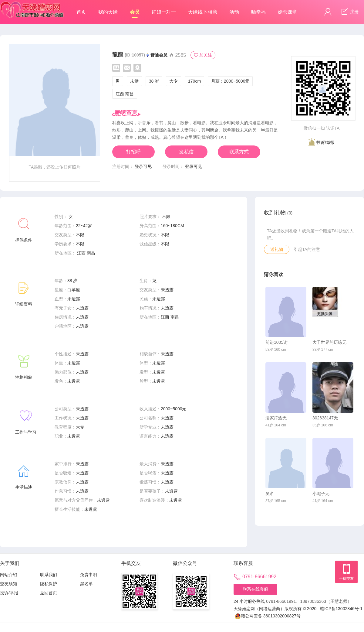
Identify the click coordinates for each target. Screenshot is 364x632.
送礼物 (277, 249)
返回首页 (49, 593)
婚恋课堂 (288, 12)
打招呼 (133, 152)
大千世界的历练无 (329, 342)
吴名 (270, 494)
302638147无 (325, 418)
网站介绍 (8, 575)
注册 (349, 12)
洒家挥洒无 (276, 418)
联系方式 (239, 152)
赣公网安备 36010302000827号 (268, 616)
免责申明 (89, 575)
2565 (177, 55)
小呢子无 (321, 494)
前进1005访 (276, 342)
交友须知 (8, 584)
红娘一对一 (164, 12)
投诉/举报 (322, 142)
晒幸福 (258, 12)
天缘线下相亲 (203, 12)
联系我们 (49, 575)
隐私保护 (49, 584)
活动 (234, 12)
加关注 (203, 55)
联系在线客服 (255, 589)
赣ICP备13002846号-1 (341, 609)
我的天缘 (108, 12)
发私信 (186, 152)
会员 (135, 14)
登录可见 (143, 166)
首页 (81, 12)
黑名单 (86, 584)
